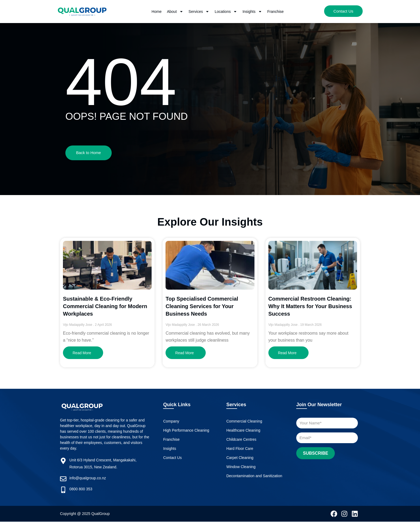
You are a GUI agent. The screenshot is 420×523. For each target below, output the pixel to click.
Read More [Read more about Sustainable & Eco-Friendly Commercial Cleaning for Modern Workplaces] (82, 354)
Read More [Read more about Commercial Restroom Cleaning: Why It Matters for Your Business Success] (287, 354)
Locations (226, 12)
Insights (252, 12)
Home (157, 12)
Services (199, 12)
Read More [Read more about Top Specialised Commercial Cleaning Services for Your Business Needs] (184, 354)
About (175, 12)
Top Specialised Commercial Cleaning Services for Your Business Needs (202, 307)
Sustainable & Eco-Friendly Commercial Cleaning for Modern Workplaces (105, 307)
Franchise (275, 12)
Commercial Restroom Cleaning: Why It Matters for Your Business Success (310, 307)
